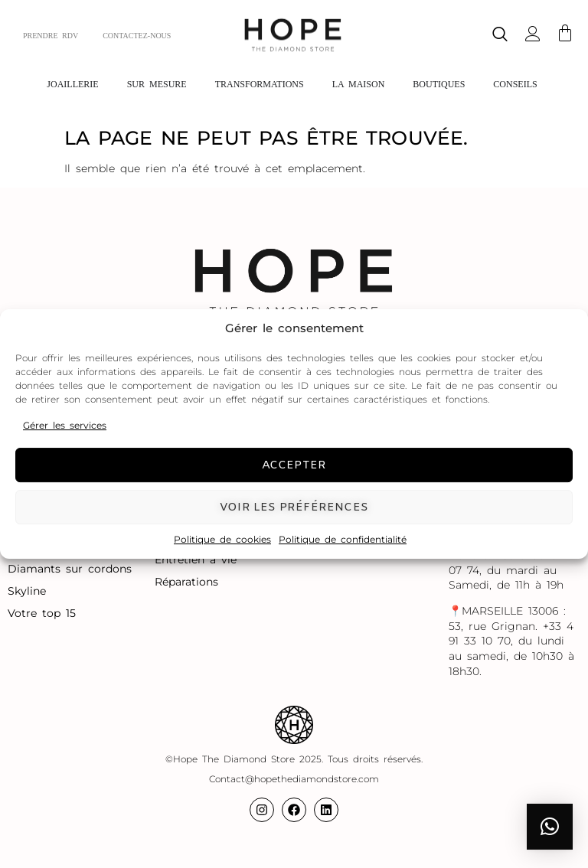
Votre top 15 (44, 613)
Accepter (294, 465)
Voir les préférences (294, 507)
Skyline (27, 591)
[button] (550, 827)
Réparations (189, 582)
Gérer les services (65, 425)
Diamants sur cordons (72, 569)
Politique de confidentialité (343, 539)
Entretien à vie (198, 560)
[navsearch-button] (500, 36)
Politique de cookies (222, 539)
